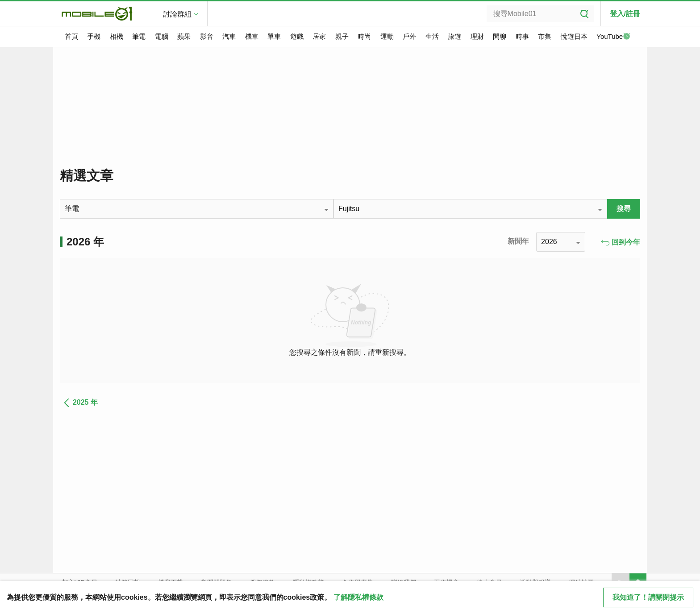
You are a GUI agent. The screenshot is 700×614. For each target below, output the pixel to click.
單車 (274, 36)
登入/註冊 (625, 14)
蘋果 (184, 36)
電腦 (162, 36)
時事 (522, 36)
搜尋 (624, 209)
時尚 (364, 36)
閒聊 (500, 36)
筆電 (139, 36)
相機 (117, 36)
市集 (545, 36)
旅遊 (454, 36)
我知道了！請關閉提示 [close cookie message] (648, 597)
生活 (432, 36)
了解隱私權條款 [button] (358, 597)
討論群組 (177, 14)
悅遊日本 (574, 36)
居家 (319, 36)
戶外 (409, 36)
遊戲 (297, 36)
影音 (207, 36)
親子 (342, 36)
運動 (387, 36)
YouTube (613, 37)
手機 (94, 36)
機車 (252, 36)
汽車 (229, 36)
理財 (477, 36)
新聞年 (518, 241)
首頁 (71, 36)
